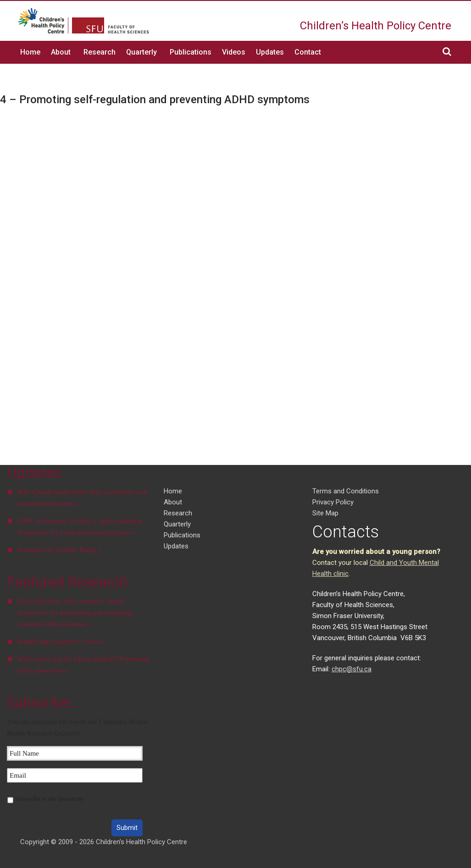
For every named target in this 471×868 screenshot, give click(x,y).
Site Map (325, 513)
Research (100, 52)
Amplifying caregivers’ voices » (61, 641)
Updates (270, 52)
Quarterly (141, 52)
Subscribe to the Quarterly (50, 799)
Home (30, 52)
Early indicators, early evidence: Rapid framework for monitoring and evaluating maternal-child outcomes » (75, 613)
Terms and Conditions (346, 491)
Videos (234, 52)
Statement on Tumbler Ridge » (59, 550)
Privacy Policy (333, 502)
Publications (191, 52)
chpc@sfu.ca (352, 669)
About (61, 52)
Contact (308, 52)
